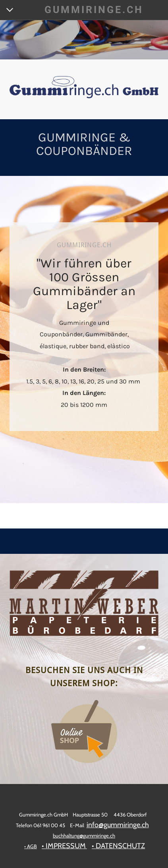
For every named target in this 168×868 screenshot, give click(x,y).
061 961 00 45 (49, 825)
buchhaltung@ (68, 836)
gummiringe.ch (99, 836)
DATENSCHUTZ (120, 846)
